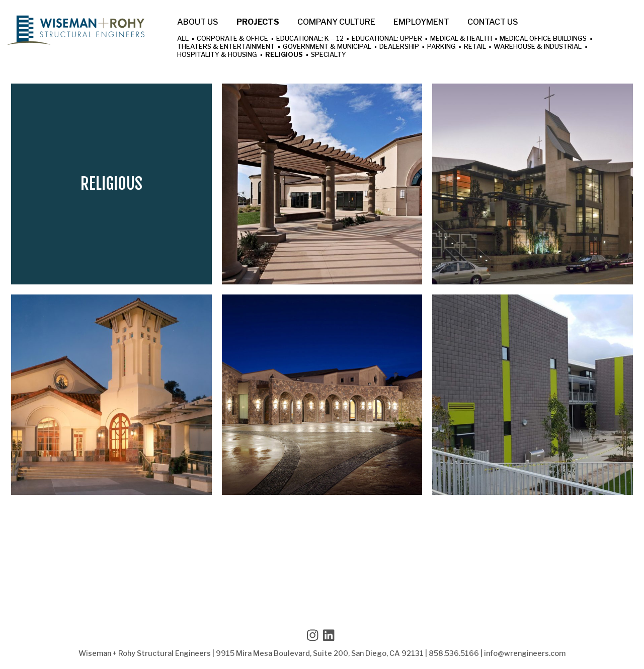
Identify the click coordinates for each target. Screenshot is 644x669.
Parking (441, 47)
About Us (198, 22)
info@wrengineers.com (525, 653)
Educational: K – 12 (310, 39)
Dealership (399, 47)
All (183, 39)
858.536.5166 (454, 653)
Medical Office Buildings (543, 39)
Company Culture (336, 22)
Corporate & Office (232, 39)
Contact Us (493, 22)
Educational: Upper (387, 39)
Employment (421, 22)
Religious (284, 55)
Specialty (329, 55)
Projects (258, 22)
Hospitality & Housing (217, 55)
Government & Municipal (327, 47)
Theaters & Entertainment (226, 47)
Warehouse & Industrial (538, 47)
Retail (475, 47)
